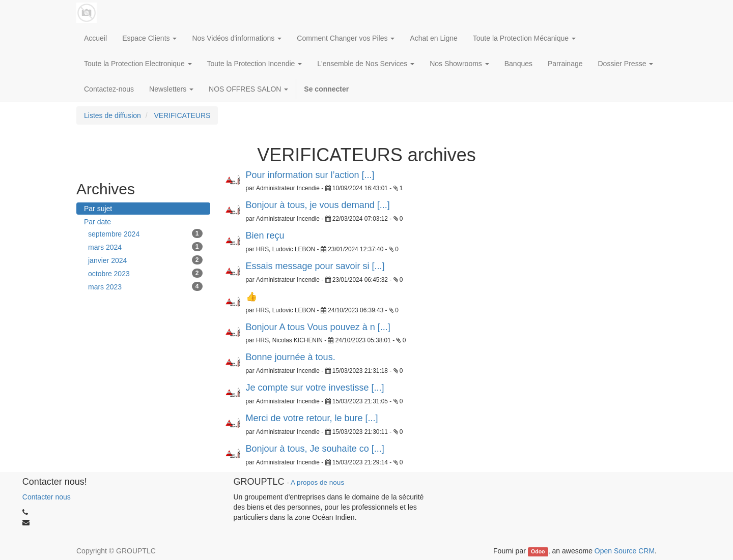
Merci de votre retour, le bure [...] (312, 418)
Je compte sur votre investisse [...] (315, 388)
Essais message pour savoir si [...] (315, 266)
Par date (97, 222)
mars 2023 (145, 286)
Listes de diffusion (112, 115)
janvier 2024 (145, 260)
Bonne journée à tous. (291, 357)
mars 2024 (145, 247)
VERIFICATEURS (182, 115)
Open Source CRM (625, 551)
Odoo (538, 551)
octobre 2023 (145, 273)
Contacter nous (47, 497)
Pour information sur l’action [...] (310, 175)
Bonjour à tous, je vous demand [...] (318, 205)
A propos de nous (317, 482)
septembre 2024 (145, 233)
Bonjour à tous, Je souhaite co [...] (315, 449)
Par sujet (98, 209)
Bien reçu (265, 235)
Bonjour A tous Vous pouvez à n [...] (318, 327)
